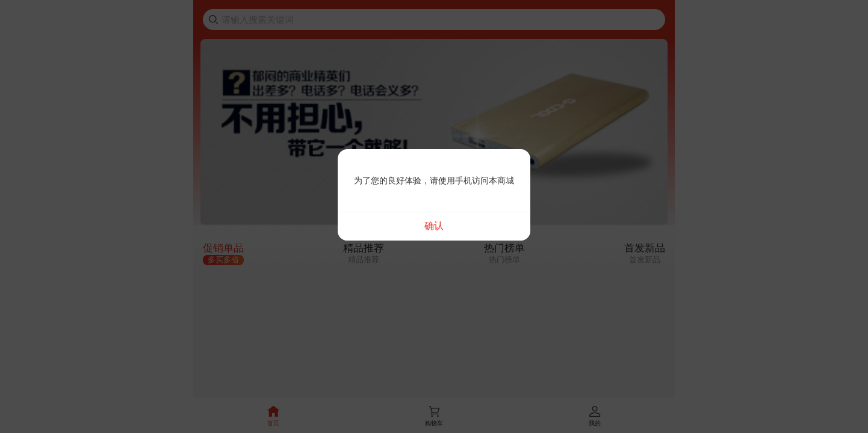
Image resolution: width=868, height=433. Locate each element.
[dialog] (434, 195)
